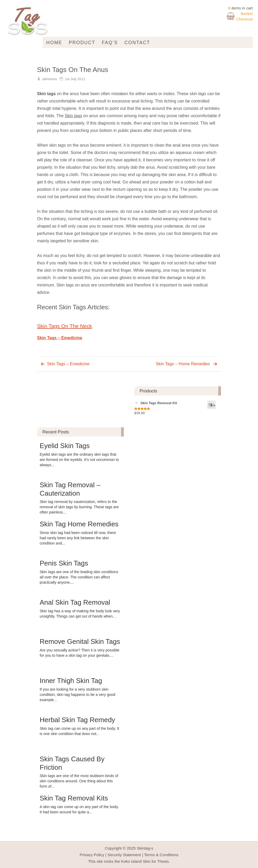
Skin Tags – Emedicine (60, 338)
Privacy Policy (92, 855)
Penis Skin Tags (64, 563)
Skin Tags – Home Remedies (183, 364)
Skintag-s (145, 848)
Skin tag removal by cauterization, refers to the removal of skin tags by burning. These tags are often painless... (79, 507)
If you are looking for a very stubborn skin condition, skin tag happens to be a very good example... (78, 695)
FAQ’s (110, 43)
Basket (247, 14)
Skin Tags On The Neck (64, 326)
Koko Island (131, 861)
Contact (137, 43)
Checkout (244, 19)
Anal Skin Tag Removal (75, 602)
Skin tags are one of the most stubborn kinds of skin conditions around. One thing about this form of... (79, 781)
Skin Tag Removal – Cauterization (70, 489)
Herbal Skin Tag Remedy (77, 720)
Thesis (163, 861)
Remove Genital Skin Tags (80, 641)
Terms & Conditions (161, 855)
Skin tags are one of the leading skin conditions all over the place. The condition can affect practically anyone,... (79, 577)
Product (82, 43)
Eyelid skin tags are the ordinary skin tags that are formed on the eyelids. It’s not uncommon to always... (79, 460)
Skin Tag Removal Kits (74, 798)
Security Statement (124, 855)
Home (54, 43)
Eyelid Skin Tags (65, 446)
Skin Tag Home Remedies (79, 524)
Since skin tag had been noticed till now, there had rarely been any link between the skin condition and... (78, 538)
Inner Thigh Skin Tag (71, 681)
